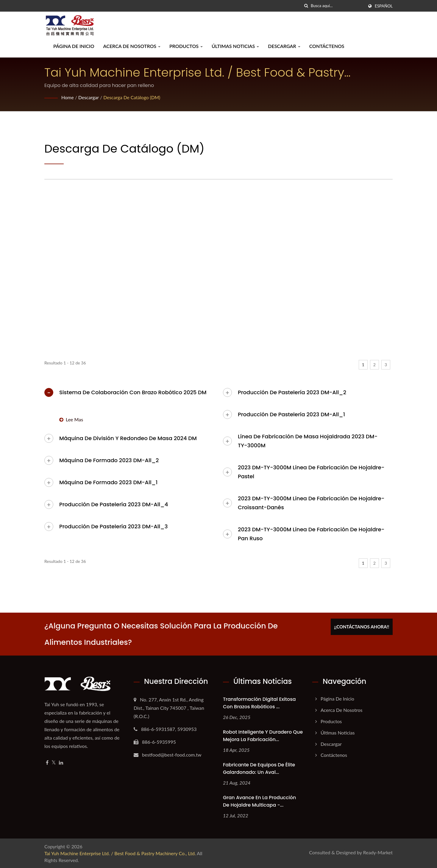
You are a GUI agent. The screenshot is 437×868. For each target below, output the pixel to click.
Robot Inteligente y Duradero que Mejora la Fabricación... (263, 736)
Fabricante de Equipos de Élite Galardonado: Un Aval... (259, 768)
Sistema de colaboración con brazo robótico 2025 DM (133, 392)
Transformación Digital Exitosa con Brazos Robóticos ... (259, 703)
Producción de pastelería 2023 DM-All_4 (114, 504)
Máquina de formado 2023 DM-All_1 (108, 482)
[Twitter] (54, 763)
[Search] (337, 6)
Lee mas (71, 419)
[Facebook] (47, 763)
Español (384, 6)
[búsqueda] (306, 6)
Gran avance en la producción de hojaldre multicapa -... (259, 801)
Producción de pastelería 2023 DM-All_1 (291, 414)
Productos (186, 46)
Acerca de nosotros (132, 46)
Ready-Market (378, 852)
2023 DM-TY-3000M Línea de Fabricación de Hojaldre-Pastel (311, 472)
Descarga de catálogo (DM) (133, 97)
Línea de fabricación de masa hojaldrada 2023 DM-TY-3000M (308, 441)
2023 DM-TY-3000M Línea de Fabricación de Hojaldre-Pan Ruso (311, 534)
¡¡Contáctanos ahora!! (364, 626)
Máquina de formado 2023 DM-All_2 (109, 460)
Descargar (284, 46)
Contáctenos (327, 46)
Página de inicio (74, 46)
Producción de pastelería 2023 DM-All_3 (113, 526)
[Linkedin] (61, 763)
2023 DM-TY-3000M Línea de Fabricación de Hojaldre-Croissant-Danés (311, 503)
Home (68, 97)
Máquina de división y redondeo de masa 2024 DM (128, 438)
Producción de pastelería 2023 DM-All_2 (292, 392)
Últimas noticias (235, 46)
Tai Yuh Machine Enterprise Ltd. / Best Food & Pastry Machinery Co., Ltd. (120, 853)
